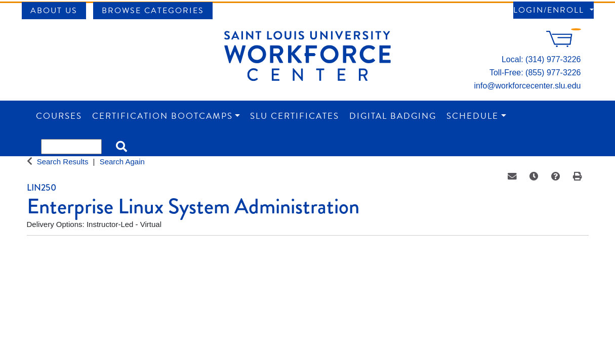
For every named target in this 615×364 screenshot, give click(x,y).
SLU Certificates (295, 116)
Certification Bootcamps (162, 116)
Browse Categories (153, 11)
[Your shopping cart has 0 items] (563, 44)
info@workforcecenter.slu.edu (527, 86)
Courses (59, 116)
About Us (54, 11)
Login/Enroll (550, 10)
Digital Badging (393, 116)
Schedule (473, 116)
